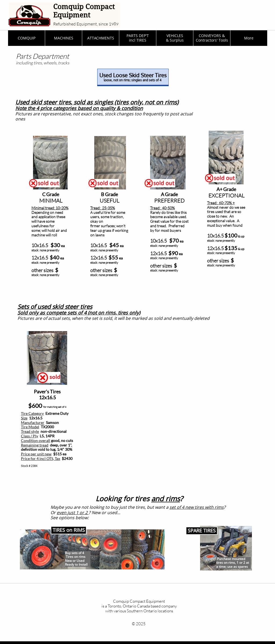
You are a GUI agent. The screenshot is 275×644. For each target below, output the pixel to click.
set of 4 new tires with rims (197, 507)
